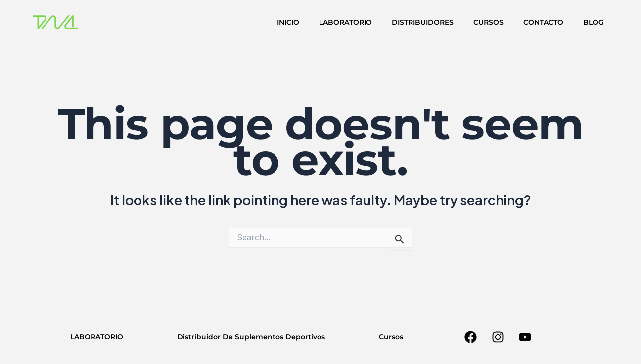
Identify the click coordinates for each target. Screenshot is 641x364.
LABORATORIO (345, 22)
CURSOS (488, 22)
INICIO (288, 22)
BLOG (594, 22)
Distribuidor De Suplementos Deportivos (251, 337)
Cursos (391, 337)
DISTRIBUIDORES (423, 22)
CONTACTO (543, 22)
